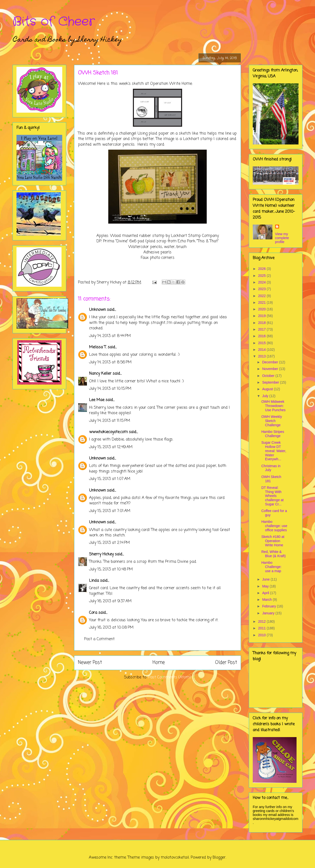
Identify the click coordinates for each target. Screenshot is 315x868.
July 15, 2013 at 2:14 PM (110, 543)
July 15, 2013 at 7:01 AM (110, 511)
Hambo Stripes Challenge (273, 434)
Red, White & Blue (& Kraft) (274, 554)
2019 (262, 316)
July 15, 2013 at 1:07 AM (110, 479)
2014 (262, 350)
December (270, 362)
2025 (262, 276)
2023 (262, 289)
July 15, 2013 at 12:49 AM (111, 447)
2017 (262, 329)
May (266, 586)
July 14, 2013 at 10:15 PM (110, 389)
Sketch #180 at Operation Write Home (273, 541)
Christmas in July (271, 468)
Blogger (219, 858)
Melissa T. (98, 347)
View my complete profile (282, 238)
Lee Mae (97, 400)
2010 (262, 635)
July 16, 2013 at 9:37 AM (110, 601)
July (266, 396)
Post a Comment (99, 639)
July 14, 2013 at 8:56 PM (110, 362)
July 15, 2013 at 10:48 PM (111, 569)
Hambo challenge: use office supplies (274, 526)
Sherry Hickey (101, 554)
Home (159, 663)
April (266, 593)
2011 (262, 628)
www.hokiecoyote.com (108, 432)
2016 (262, 336)
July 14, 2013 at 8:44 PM (110, 336)
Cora (93, 613)
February (269, 606)
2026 (262, 269)
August (268, 389)
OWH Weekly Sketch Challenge (272, 421)
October (269, 376)
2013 (262, 356)
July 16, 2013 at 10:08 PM (111, 628)
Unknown (97, 310)
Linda (94, 581)
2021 (262, 302)
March (267, 600)
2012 (262, 621)
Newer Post (90, 663)
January (269, 613)
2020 (262, 309)
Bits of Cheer (54, 22)
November (270, 369)
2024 (262, 282)
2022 (262, 296)
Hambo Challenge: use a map (271, 567)
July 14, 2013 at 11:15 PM (110, 421)
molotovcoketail (175, 858)
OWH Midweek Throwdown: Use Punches (273, 406)
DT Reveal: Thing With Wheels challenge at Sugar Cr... (273, 496)
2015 (262, 343)
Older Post (226, 663)
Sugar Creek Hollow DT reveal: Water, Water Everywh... (274, 451)
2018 (262, 323)
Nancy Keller (100, 374)
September (271, 382)
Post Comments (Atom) (170, 677)
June (266, 579)
